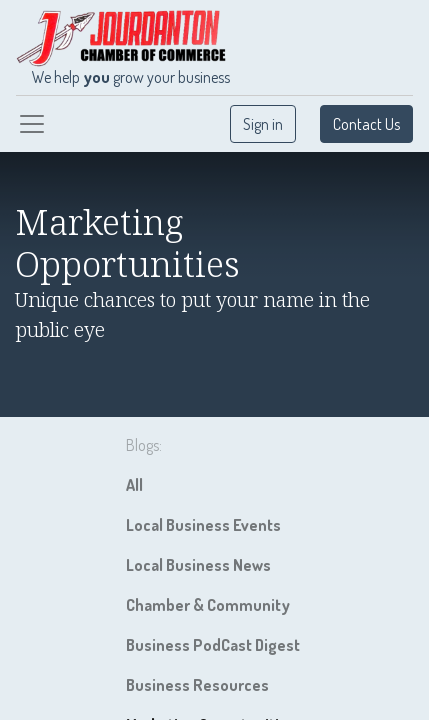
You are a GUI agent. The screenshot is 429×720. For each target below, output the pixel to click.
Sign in (263, 124)
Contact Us (366, 124)
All (134, 485)
